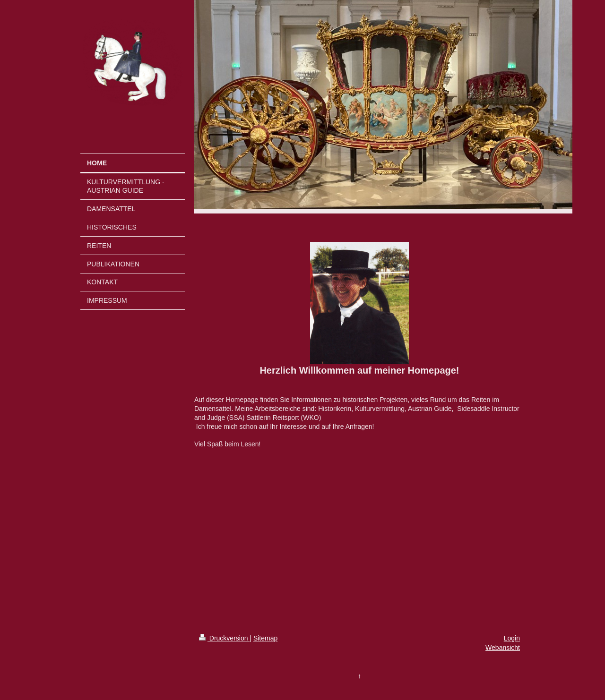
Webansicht (503, 648)
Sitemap (265, 638)
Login (512, 638)
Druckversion (224, 638)
